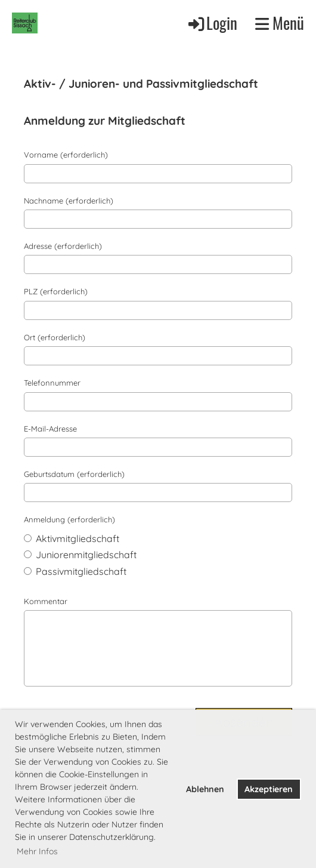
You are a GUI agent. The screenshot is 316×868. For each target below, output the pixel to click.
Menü (280, 23)
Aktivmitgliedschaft (72, 538)
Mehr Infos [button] (37, 851)
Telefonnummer (52, 383)
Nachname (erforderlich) (69, 201)
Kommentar (46, 601)
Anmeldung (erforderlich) (69, 519)
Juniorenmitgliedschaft (80, 555)
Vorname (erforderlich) (66, 155)
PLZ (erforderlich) (56, 291)
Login (212, 23)
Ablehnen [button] (205, 789)
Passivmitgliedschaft (75, 571)
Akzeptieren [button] (269, 789)
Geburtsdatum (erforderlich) (74, 474)
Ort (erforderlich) (55, 337)
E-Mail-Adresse (50, 429)
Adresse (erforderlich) (63, 246)
